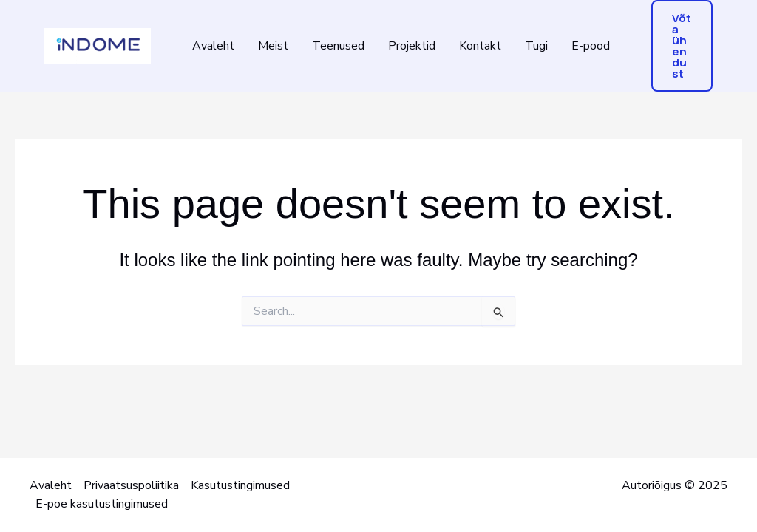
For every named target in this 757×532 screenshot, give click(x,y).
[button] (682, 46)
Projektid (412, 46)
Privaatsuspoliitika (131, 485)
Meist (273, 46)
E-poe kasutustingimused (102, 504)
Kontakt (480, 46)
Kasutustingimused (240, 485)
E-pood (591, 46)
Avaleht (213, 46)
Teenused (338, 46)
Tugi (536, 46)
